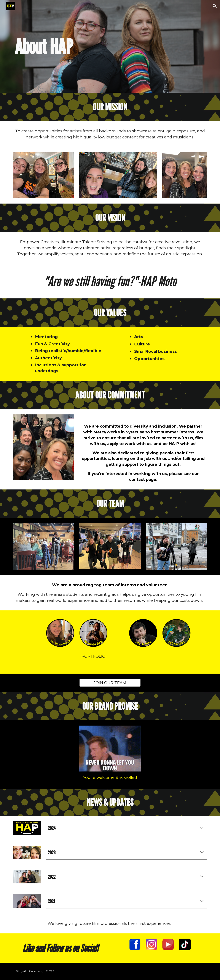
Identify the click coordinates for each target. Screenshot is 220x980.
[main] (93, 46)
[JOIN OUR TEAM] (110, 683)
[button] (215, 6)
